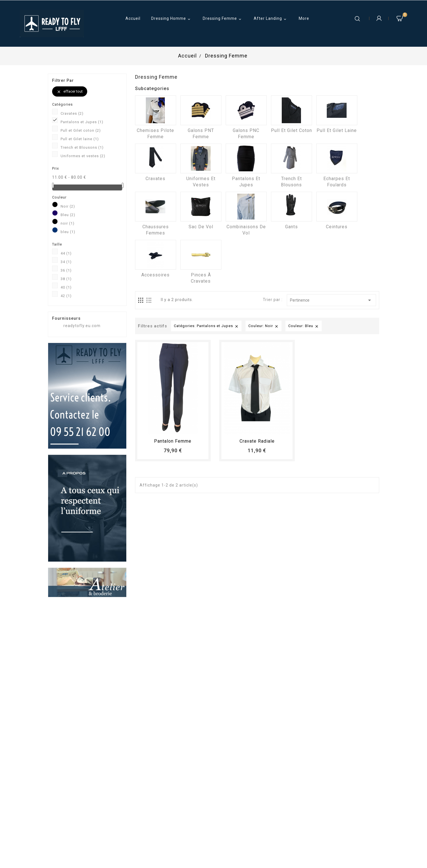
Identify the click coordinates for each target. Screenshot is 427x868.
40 (66, 287)
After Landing (271, 19)
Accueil (133, 18)
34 (66, 262)
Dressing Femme (223, 19)
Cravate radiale (257, 441)
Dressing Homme (172, 19)
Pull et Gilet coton (81, 130)
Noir (68, 206)
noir (68, 223)
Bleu (68, 215)
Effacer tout (70, 92)
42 (66, 296)
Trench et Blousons (82, 147)
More (304, 18)
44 (66, 253)
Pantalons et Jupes (82, 122)
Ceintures (337, 227)
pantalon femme (173, 441)
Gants (292, 227)
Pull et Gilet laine (80, 139)
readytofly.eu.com (82, 326)
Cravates (72, 113)
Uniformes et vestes (83, 156)
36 (66, 270)
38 (66, 279)
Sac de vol (201, 227)
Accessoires (155, 275)
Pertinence (331, 300)
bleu (68, 232)
